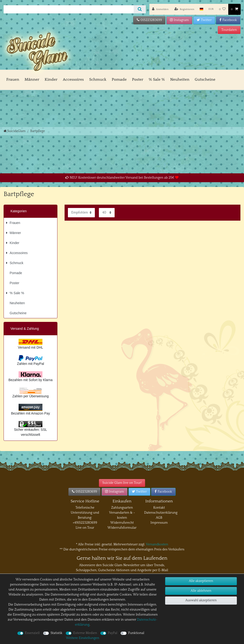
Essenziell (32, 633)
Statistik (56, 633)
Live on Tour (85, 528)
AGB (159, 518)
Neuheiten (180, 80)
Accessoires (73, 80)
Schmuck (98, 80)
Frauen (13, 80)
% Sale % (157, 80)
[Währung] (211, 9)
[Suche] (140, 9)
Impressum (159, 523)
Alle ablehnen (201, 591)
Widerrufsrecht (122, 523)
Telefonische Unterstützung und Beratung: (85, 513)
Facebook (228, 20)
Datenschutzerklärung (161, 513)
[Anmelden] (160, 9)
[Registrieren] (184, 9)
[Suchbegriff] (69, 9)
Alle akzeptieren (201, 581)
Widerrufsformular (122, 528)
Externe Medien (85, 633)
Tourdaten (229, 30)
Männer (32, 80)
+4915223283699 (85, 523)
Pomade (119, 80)
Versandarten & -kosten (122, 515)
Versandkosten (157, 544)
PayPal (113, 633)
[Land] (201, 9)
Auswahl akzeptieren (201, 600)
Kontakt (159, 508)
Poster (138, 80)
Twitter (204, 20)
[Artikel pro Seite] (107, 213)
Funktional (136, 633)
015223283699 (149, 20)
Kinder (51, 80)
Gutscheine (205, 80)
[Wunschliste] (222, 9)
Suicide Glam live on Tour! (122, 483)
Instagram (179, 20)
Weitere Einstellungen (82, 638)
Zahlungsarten (122, 508)
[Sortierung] (81, 213)
